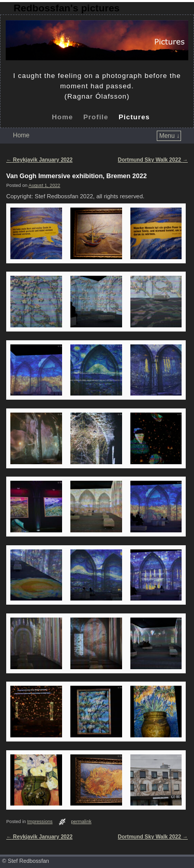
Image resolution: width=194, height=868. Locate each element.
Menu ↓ (169, 136)
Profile (96, 117)
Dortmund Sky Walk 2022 (153, 160)
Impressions (40, 822)
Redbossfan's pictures (66, 8)
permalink (81, 822)
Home (62, 117)
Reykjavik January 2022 (39, 160)
